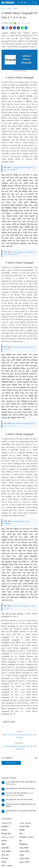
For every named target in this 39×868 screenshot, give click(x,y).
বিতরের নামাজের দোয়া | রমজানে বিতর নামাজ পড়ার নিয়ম (20, 789)
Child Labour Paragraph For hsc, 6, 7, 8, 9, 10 (20, 348)
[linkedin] (25, 3)
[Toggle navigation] (36, 2)
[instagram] (22, 3)
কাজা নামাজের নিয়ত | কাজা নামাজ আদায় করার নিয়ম (19, 800)
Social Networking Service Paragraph (17, 522)
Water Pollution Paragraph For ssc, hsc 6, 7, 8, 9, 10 (20, 425)
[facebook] (19, 3)
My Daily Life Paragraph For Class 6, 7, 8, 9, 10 (19, 607)
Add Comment (11, 763)
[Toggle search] (33, 3)
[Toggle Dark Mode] (29, 2)
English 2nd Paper (9, 722)
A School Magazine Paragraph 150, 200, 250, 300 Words (19, 168)
